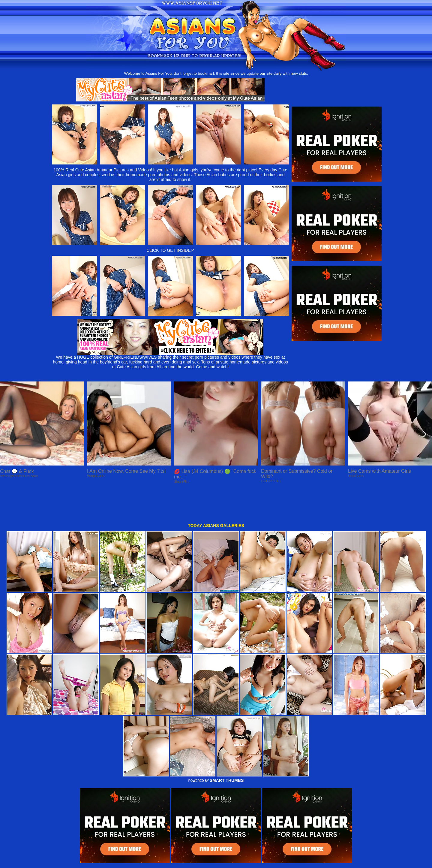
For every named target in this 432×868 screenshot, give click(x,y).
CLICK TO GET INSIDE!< (170, 250)
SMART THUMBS (227, 750)
